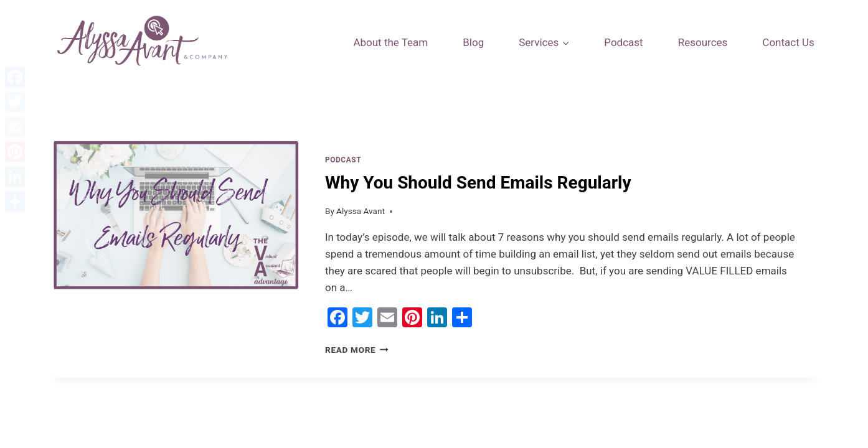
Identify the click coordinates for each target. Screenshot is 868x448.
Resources (703, 42)
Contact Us (788, 42)
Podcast (623, 42)
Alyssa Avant (361, 211)
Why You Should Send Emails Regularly (478, 183)
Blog (473, 42)
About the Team (390, 42)
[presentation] (176, 256)
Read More (357, 350)
